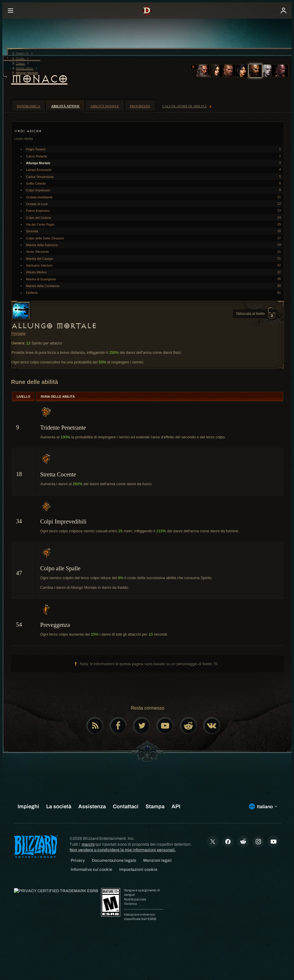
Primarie (18, 333)
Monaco (39, 79)
